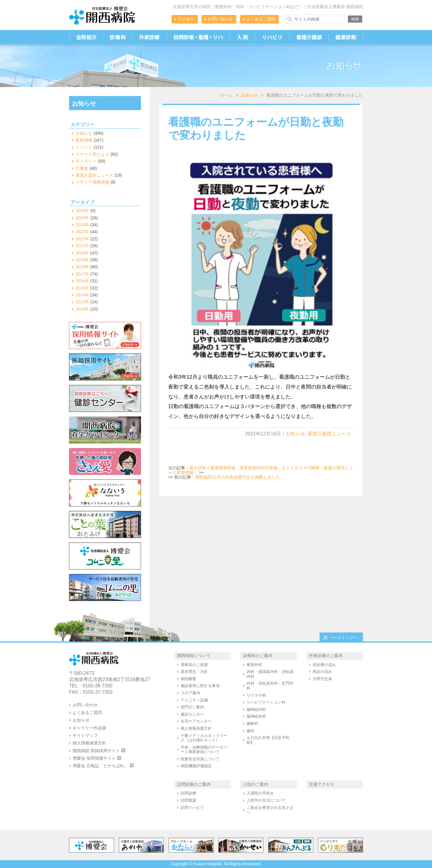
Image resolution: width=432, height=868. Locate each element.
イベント (84, 147)
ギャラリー (86, 161)
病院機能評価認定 (196, 766)
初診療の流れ (324, 665)
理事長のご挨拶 (194, 665)
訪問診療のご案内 (194, 784)
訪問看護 (188, 800)
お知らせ (250, 95)
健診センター (192, 714)
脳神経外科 (256, 716)
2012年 (82, 309)
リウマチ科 (256, 695)
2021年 (82, 246)
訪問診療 (188, 793)
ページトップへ (344, 637)
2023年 (82, 232)
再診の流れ (322, 672)
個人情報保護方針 (89, 743)
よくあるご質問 (261, 19)
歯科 (250, 731)
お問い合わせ (220, 19)
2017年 (82, 274)
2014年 (82, 295)
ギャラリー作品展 (89, 728)
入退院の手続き (260, 793)
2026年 (82, 211)
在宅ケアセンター (196, 721)
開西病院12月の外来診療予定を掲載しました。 (240, 477)
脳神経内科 (256, 709)
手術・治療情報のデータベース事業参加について (204, 750)
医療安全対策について (200, 759)
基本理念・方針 (194, 672)
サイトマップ (85, 735)
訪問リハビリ (192, 808)
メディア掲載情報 (92, 182)
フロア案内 (190, 693)
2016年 (82, 281)
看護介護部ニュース (329, 434)
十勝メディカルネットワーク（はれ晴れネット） (204, 738)
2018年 (82, 267)
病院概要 (188, 679)
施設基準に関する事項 (200, 686)
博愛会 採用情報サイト (94, 758)
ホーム (226, 95)
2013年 (82, 302)
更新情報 (84, 140)
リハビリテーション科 (266, 702)
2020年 (82, 253)
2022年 (82, 239)
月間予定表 (322, 679)
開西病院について (194, 656)
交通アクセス (322, 784)
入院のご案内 (256, 784)
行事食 (82, 168)
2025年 (82, 218)
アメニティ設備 (194, 700)
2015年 (82, 288)
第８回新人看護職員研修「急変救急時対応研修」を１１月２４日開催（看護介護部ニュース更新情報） (261, 470)
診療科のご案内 (258, 656)
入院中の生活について (266, 800)
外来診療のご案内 (326, 656)
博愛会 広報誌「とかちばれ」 (100, 766)
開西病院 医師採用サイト (96, 751)
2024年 (82, 225)
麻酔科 (252, 724)
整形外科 (254, 665)
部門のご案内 (192, 707)
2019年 (82, 260)
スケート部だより (92, 154)
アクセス (186, 19)
